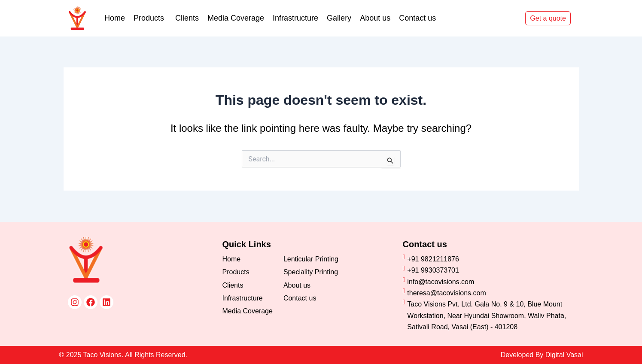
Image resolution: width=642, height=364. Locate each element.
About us (375, 18)
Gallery (339, 18)
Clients (187, 18)
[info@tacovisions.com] (488, 282)
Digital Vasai (564, 355)
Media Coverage (236, 18)
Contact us (417, 18)
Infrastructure (295, 18)
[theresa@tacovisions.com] (488, 293)
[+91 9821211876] (488, 259)
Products (150, 18)
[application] (165, 18)
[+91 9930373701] (488, 270)
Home (115, 18)
